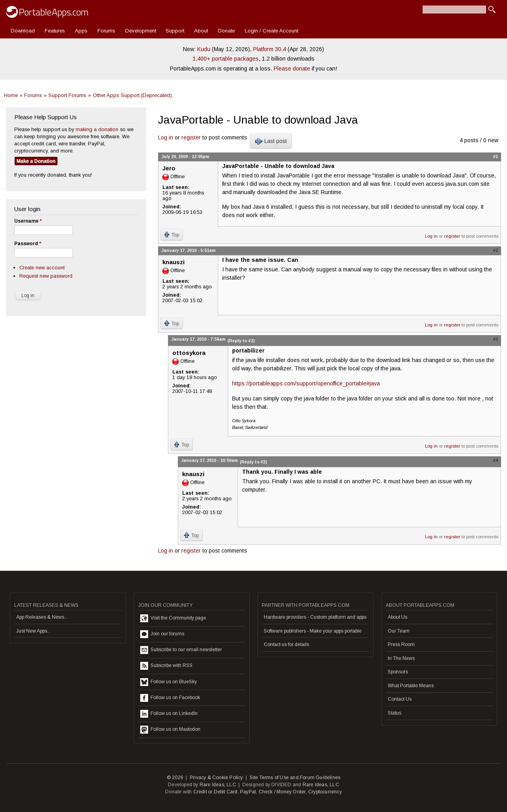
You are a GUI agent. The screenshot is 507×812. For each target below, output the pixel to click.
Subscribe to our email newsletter (181, 650)
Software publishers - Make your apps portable (313, 631)
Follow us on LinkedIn (169, 714)
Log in (166, 137)
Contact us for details (286, 644)
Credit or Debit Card (215, 792)
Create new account (42, 268)
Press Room (401, 644)
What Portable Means (411, 686)
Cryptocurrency (325, 792)
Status (395, 713)
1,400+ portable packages (226, 59)
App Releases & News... (42, 617)
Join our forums (162, 634)
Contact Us (400, 699)
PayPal (248, 792)
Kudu (204, 49)
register (191, 137)
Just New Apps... (33, 631)
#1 (496, 156)
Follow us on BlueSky (169, 682)
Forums (106, 31)
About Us (397, 617)
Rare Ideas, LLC (218, 785)
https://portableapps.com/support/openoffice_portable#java (306, 383)
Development (141, 31)
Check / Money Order (282, 792)
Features (55, 31)
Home (11, 95)
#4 (496, 460)
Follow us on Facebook (170, 698)
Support (175, 31)
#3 (496, 339)
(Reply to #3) (253, 462)
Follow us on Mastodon (170, 730)
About (201, 31)
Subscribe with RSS (166, 666)
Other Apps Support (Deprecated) (132, 95)
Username (28, 221)
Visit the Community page (173, 618)
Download (23, 31)
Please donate (292, 69)
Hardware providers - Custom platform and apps (315, 617)
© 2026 (175, 778)
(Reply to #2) (241, 341)
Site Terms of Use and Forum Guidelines (295, 778)
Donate (226, 31)
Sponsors (398, 672)
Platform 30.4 (270, 49)
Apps (81, 31)
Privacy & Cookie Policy (216, 778)
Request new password (46, 276)
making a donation (97, 129)
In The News (401, 658)
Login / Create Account (272, 31)
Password (28, 244)
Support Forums (67, 95)
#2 (496, 250)
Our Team (399, 631)
